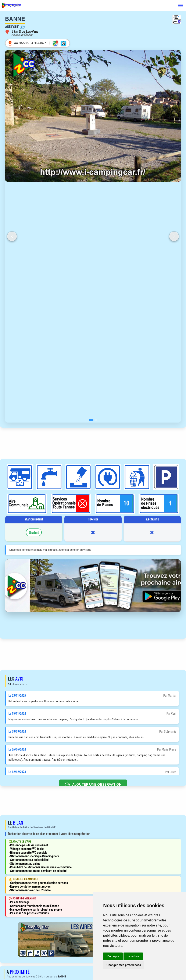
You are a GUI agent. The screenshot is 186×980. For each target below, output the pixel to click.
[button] (91, 420)
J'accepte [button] (113, 956)
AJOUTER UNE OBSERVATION (93, 785)
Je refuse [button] (133, 956)
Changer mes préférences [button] (124, 965)
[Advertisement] (93, 443)
